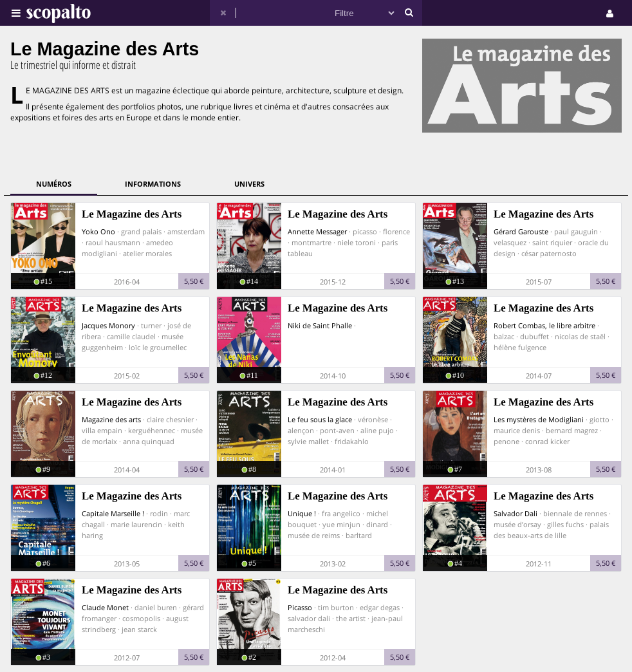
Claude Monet (105, 607)
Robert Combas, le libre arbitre (544, 325)
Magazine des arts (111, 419)
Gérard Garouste (521, 231)
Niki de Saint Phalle (320, 325)
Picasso (300, 607)
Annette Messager (317, 231)
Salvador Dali (516, 513)
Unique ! (302, 513)
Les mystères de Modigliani (539, 419)
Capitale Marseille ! (113, 513)
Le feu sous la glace (320, 419)
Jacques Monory (108, 325)
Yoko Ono (98, 231)
